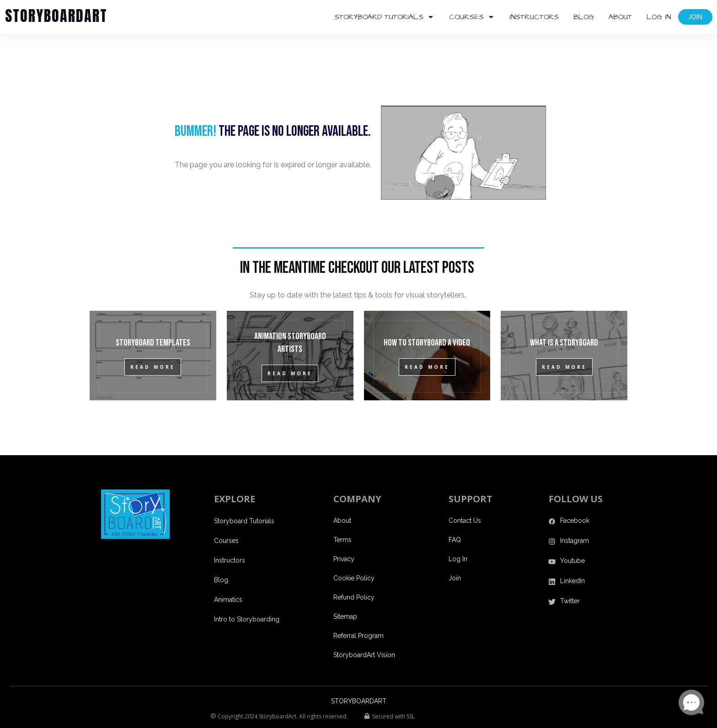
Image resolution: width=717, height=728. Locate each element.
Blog (221, 556)
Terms (342, 515)
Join (455, 554)
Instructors (230, 536)
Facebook (575, 496)
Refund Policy (354, 573)
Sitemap (345, 592)
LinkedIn (573, 557)
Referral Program (358, 611)
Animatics (228, 575)
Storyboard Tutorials (244, 497)
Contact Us (465, 496)
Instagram (575, 516)
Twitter (570, 577)
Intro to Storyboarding (247, 595)
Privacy (344, 535)
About (342, 496)
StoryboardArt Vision (364, 631)
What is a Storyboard (564, 319)
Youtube (573, 537)
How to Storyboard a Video (427, 319)
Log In (458, 535)
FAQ (455, 515)
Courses (226, 516)
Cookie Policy (354, 554)
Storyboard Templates (153, 319)
